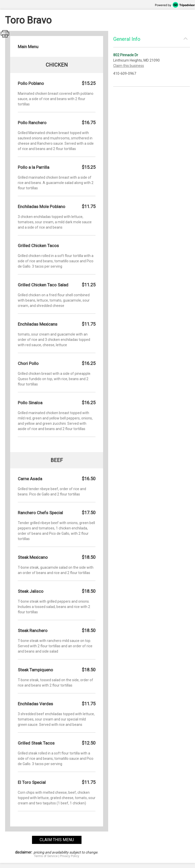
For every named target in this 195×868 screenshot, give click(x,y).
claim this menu (57, 840)
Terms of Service (46, 856)
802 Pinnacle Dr (126, 55)
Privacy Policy (70, 856)
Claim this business (129, 66)
